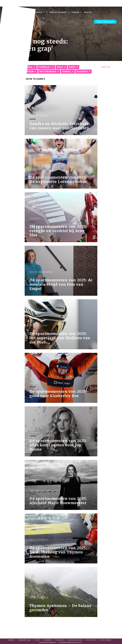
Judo (72, 67)
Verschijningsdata (105, 640)
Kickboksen (26, 72)
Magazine (38, 12)
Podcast (75, 12)
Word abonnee (105, 22)
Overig (66, 72)
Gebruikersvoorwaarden (75, 640)
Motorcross (48, 72)
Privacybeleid (60, 640)
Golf (60, 67)
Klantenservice (91, 640)
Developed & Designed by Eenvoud (70, 642)
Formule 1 (45, 67)
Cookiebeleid (47, 640)
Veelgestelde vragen (25, 640)
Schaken (82, 72)
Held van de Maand (58, 12)
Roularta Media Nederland (47, 642)
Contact (37, 640)
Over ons (88, 12)
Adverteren (11, 640)
